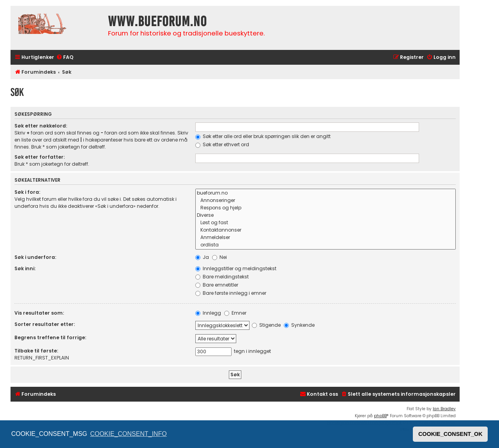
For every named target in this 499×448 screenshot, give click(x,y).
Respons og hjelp (326, 208)
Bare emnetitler (217, 285)
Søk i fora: (27, 192)
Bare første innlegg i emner (231, 293)
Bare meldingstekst (222, 277)
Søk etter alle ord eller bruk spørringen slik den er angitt (263, 136)
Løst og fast (326, 223)
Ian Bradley (444, 409)
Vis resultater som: (39, 313)
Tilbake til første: (36, 351)
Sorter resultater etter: (45, 324)
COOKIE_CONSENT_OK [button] (450, 434)
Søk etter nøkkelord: (41, 126)
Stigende (266, 325)
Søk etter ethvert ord (222, 144)
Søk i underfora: (35, 257)
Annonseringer (326, 201)
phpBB (380, 416)
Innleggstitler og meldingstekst (236, 268)
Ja (202, 257)
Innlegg (208, 313)
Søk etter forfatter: (40, 157)
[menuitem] (65, 58)
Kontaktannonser (326, 230)
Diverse (326, 215)
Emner (235, 313)
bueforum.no (326, 193)
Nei (219, 257)
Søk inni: (25, 268)
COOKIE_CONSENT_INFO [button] (128, 434)
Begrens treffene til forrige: (50, 337)
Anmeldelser (326, 238)
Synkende (299, 325)
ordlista (326, 245)
